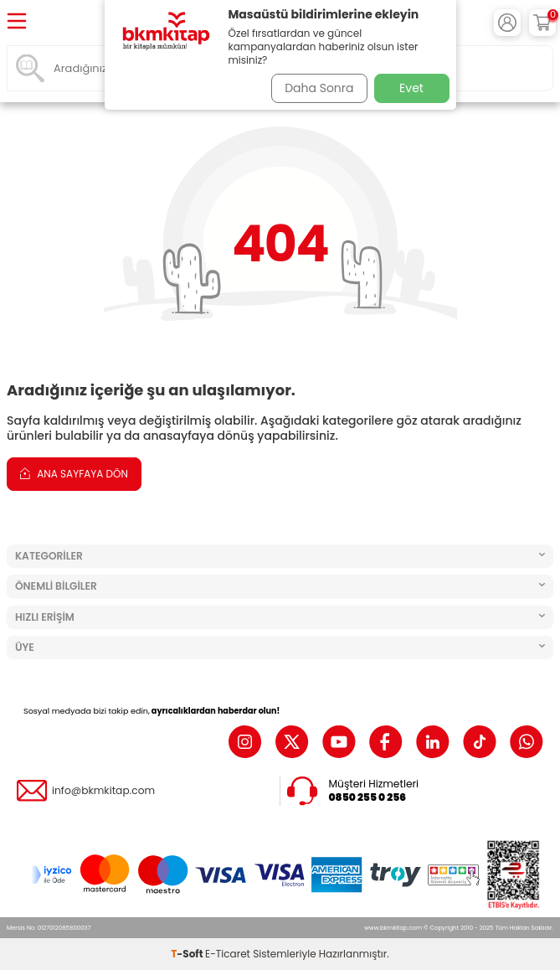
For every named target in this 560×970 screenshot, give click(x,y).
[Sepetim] (542, 23)
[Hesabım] (507, 23)
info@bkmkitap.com (103, 791)
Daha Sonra (319, 88)
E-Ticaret (228, 954)
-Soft (188, 954)
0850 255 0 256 (368, 797)
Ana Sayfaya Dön (74, 473)
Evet (411, 88)
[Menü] (17, 22)
